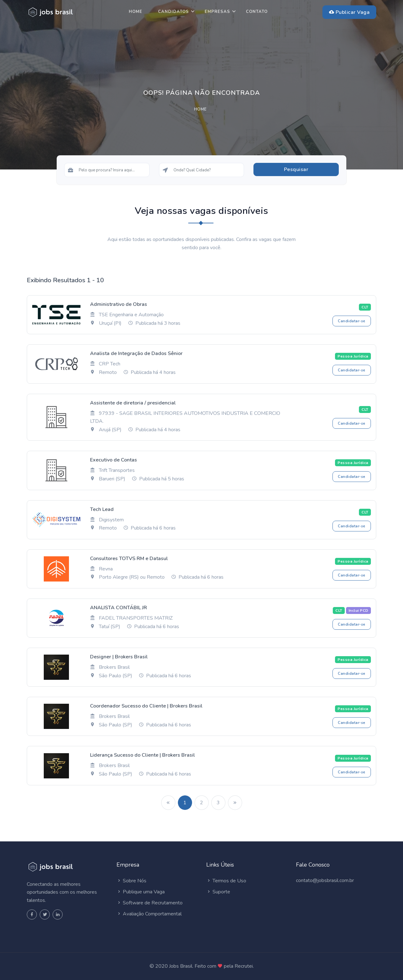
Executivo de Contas (114, 460)
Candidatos (173, 12)
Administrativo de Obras (119, 304)
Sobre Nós (131, 881)
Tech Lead (102, 509)
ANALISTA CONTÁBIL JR (119, 608)
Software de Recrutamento (150, 903)
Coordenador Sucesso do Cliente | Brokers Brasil (146, 706)
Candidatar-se (352, 321)
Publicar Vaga (349, 12)
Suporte (218, 892)
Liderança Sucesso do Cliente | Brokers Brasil (142, 755)
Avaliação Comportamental (149, 914)
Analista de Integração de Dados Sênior (136, 353)
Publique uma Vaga (141, 892)
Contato (257, 12)
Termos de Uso (226, 881)
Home (136, 12)
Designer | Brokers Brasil (119, 657)
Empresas (217, 12)
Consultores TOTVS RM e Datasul (129, 559)
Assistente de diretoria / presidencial (133, 403)
